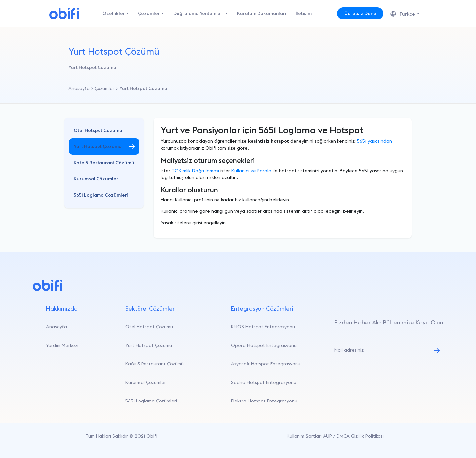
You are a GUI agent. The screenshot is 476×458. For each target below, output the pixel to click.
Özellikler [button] (114, 13)
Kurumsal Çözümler (96, 179)
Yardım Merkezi (62, 345)
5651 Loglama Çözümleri (101, 195)
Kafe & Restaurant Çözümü (104, 163)
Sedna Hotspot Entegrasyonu (264, 382)
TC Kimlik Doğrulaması (195, 171)
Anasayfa (57, 327)
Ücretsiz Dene (360, 13)
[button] (104, 130)
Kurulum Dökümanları (262, 13)
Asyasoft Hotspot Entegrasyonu (266, 364)
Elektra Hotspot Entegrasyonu (264, 401)
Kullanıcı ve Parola (251, 171)
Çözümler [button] (149, 13)
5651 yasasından (375, 141)
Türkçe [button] (403, 14)
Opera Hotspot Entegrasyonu (264, 345)
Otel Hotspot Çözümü (98, 130)
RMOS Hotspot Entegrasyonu (263, 327)
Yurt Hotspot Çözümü (98, 146)
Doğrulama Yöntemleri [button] (198, 13)
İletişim (304, 13)
